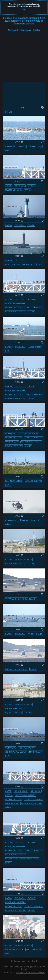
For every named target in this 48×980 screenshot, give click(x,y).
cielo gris (10, 520)
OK (24, 10)
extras (22, 147)
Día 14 (8, 112)
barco (9, 225)
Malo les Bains (34, 950)
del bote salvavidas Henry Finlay (22, 859)
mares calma (35, 147)
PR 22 (30, 634)
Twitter (37, 30)
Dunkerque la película (20, 961)
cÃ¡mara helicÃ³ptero (30, 520)
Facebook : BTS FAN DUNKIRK (30, 973)
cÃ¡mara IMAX (21, 791)
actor (9, 186)
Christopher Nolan (15, 312)
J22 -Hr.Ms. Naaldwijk (16, 752)
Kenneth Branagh (34, 308)
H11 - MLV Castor (14, 481)
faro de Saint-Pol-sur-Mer (19, 264)
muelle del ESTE (14, 190)
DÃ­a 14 (8, 151)
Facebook (26, 30)
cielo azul (11, 147)
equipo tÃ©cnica (14, 446)
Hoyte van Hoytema (15, 304)
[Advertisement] (24, 58)
